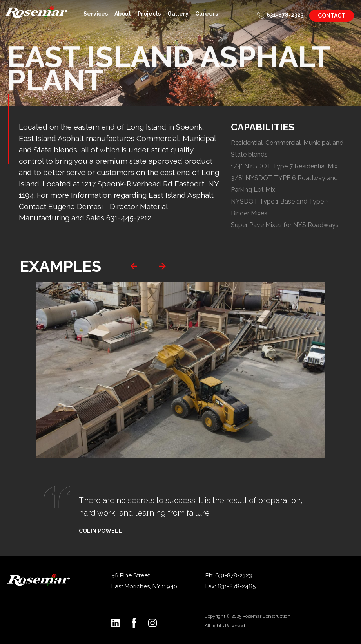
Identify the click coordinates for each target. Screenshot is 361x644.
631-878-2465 (237, 586)
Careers (207, 14)
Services (96, 14)
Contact (332, 16)
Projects (149, 14)
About (123, 14)
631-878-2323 (285, 15)
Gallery (178, 14)
